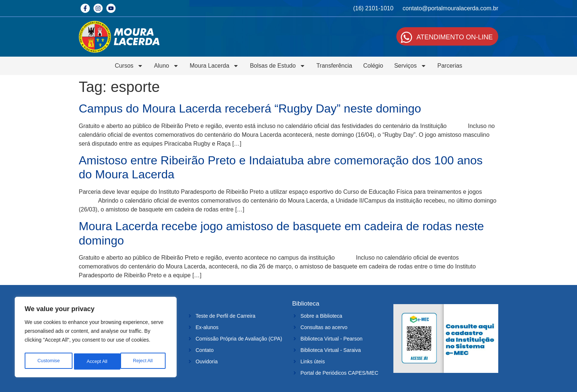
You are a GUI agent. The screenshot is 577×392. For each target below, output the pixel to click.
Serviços (410, 66)
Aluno (167, 66)
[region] (96, 339)
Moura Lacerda (215, 66)
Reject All (96, 361)
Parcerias (450, 66)
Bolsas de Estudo (278, 66)
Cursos (129, 66)
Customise (48, 361)
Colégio (373, 66)
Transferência (334, 66)
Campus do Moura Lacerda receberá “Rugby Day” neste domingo (250, 108)
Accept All (144, 361)
